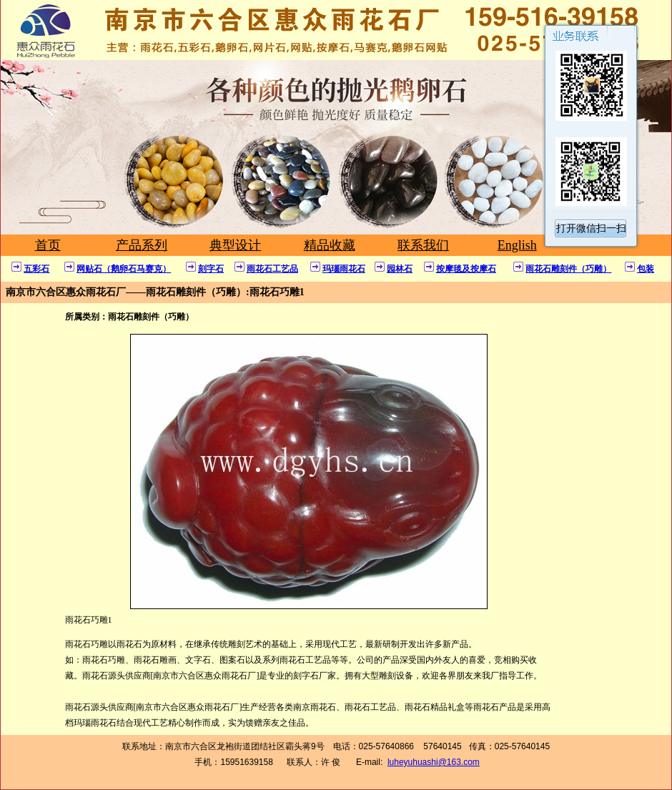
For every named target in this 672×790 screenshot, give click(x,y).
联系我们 (423, 245)
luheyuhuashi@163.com (434, 762)
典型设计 (235, 245)
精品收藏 (330, 245)
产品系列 (142, 245)
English (517, 245)
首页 (48, 245)
